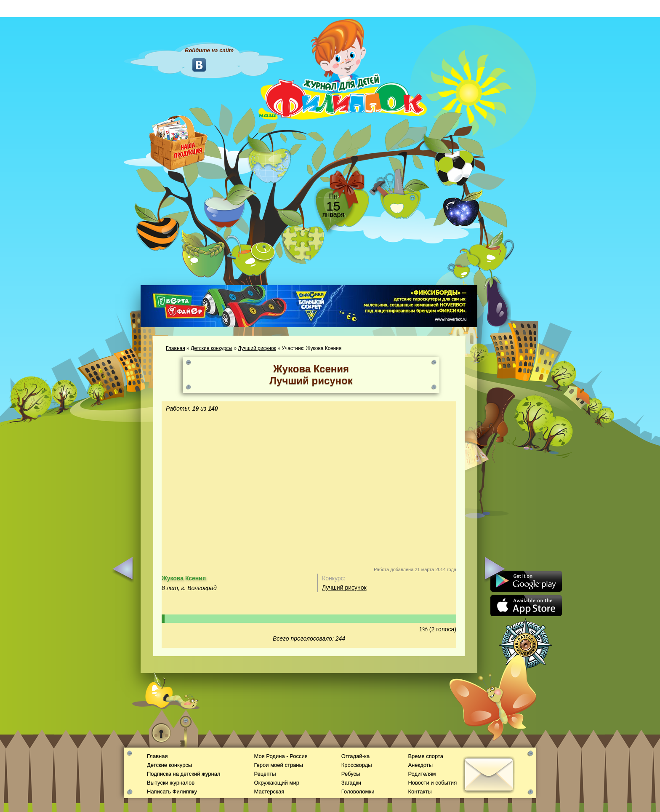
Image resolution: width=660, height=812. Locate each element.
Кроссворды (357, 765)
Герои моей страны (278, 765)
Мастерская (269, 792)
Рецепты (265, 774)
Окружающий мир (276, 783)
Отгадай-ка (355, 756)
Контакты (420, 792)
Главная (176, 348)
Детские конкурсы (212, 348)
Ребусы (351, 774)
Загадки (351, 783)
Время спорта (425, 756)
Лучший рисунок (257, 348)
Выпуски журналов (171, 783)
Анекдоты (420, 765)
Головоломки (358, 792)
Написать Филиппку (172, 792)
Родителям (422, 774)
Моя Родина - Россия (281, 756)
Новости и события (432, 783)
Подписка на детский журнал (184, 774)
